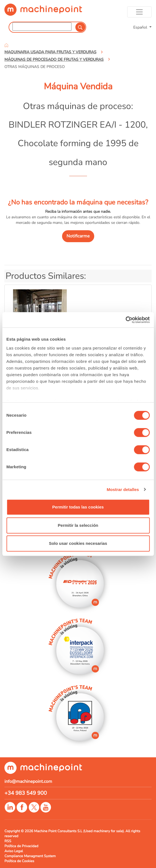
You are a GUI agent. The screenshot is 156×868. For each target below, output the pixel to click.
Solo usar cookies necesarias (78, 543)
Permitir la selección (78, 525)
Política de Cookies (19, 861)
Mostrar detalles (123, 489)
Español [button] (141, 27)
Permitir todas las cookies (78, 507)
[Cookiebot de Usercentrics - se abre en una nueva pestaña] (125, 320)
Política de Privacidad (21, 846)
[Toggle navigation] (140, 12)
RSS (8, 841)
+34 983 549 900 (26, 793)
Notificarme (78, 236)
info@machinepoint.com (28, 781)
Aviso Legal (14, 851)
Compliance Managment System (30, 856)
